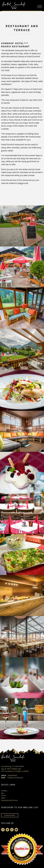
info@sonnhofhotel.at (12, 778)
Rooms (4, 795)
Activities (4, 791)
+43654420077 (9, 775)
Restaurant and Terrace (9, 800)
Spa (3, 793)
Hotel (3, 798)
